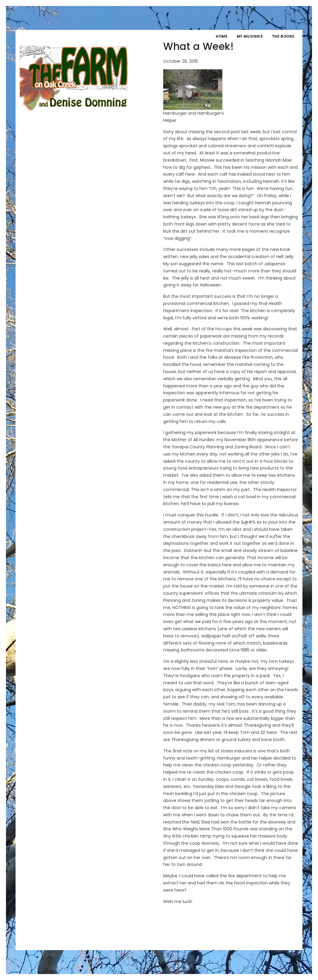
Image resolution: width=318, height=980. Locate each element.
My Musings (250, 36)
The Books (283, 36)
